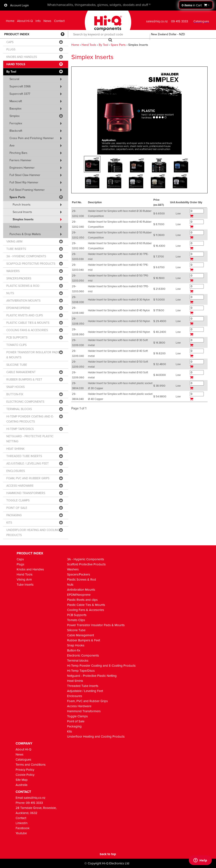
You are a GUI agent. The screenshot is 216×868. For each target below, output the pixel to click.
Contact (59, 21)
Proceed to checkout (196, 5)
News (47, 21)
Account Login (20, 5)
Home (10, 21)
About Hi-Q (25, 21)
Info (38, 21)
